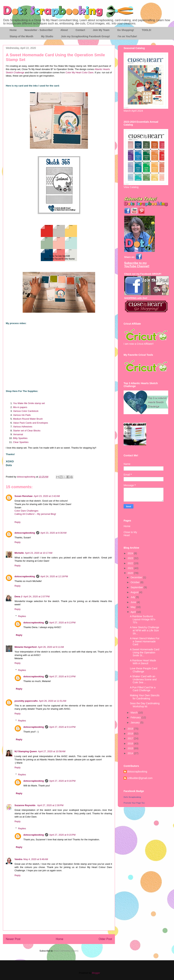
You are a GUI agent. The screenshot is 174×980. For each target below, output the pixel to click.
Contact (80, 30)
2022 (131, 563)
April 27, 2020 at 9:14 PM (62, 727)
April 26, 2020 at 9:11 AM (51, 647)
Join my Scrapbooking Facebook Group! (86, 36)
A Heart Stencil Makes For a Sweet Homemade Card (145, 641)
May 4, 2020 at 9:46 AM (36, 859)
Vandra (18, 859)
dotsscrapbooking (25, 533)
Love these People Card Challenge (144, 670)
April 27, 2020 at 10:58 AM (52, 751)
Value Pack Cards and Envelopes (31, 423)
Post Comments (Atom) (66, 951)
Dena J (18, 596)
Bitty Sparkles (20, 438)
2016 (131, 744)
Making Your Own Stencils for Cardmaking (145, 697)
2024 (131, 553)
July (133, 597)
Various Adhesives (23, 427)
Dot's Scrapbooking (132, 797)
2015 (131, 748)
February (136, 717)
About (64, 30)
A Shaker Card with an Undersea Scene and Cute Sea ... (143, 679)
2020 (131, 573)
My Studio (47, 36)
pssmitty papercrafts (26, 701)
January (135, 723)
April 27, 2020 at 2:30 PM (50, 805)
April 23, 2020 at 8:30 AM (53, 533)
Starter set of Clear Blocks (27, 431)
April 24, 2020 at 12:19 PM (54, 576)
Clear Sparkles (21, 442)
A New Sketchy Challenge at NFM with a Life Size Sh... (145, 630)
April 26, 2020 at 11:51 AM (52, 701)
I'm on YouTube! (127, 36)
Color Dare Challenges (26, 511)
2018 (131, 734)
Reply (17, 522)
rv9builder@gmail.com (140, 778)
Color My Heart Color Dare (80, 72)
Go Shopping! (126, 30)
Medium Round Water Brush (28, 419)
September (137, 587)
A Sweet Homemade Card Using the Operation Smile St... (145, 652)
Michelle (19, 553)
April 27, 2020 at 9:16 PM (62, 781)
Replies (22, 616)
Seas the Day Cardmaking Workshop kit (145, 705)
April (133, 612)
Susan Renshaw (24, 496)
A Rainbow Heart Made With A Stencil (143, 662)
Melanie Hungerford (26, 647)
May (133, 607)
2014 (131, 753)
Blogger (96, 973)
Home (13, 30)
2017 (131, 738)
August (135, 592)
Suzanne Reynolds (25, 805)
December (137, 577)
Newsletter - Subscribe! (39, 30)
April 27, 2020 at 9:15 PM (62, 835)
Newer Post (13, 939)
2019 (131, 729)
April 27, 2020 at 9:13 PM (62, 623)
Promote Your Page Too (134, 803)
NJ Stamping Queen (26, 751)
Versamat (18, 434)
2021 (131, 568)
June (134, 602)
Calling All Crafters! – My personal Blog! (35, 514)
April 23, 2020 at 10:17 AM (39, 553)
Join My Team (101, 30)
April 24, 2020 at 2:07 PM (37, 596)
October (135, 582)
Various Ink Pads (22, 415)
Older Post (105, 939)
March (134, 713)
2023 (131, 558)
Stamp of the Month (21, 36)
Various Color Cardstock (26, 411)
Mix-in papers (20, 407)
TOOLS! (147, 30)
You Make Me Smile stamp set (29, 403)
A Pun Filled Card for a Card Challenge (143, 689)
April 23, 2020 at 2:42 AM (47, 496)
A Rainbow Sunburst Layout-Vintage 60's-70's (143, 619)
